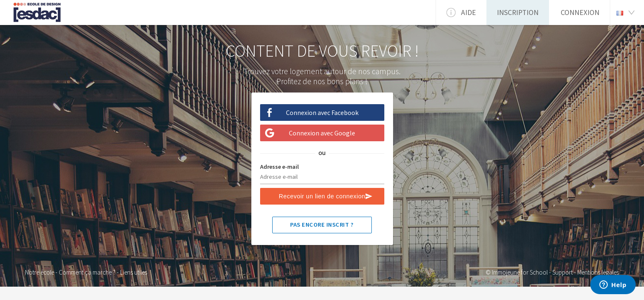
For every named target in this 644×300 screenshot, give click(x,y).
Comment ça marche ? (87, 272)
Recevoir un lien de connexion (322, 196)
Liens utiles (134, 272)
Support (563, 272)
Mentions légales (598, 272)
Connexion (580, 12)
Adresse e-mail (279, 167)
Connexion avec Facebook (322, 112)
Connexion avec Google (322, 133)
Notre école (40, 272)
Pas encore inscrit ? (322, 225)
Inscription (518, 12)
